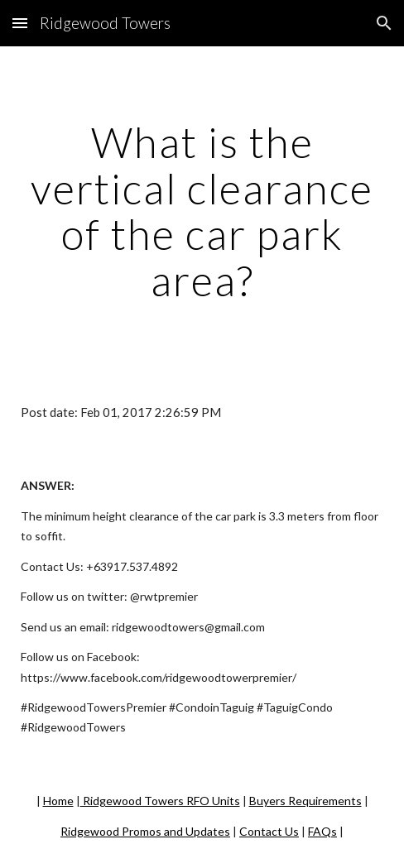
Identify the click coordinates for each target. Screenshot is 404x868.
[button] (20, 23)
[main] (202, 211)
